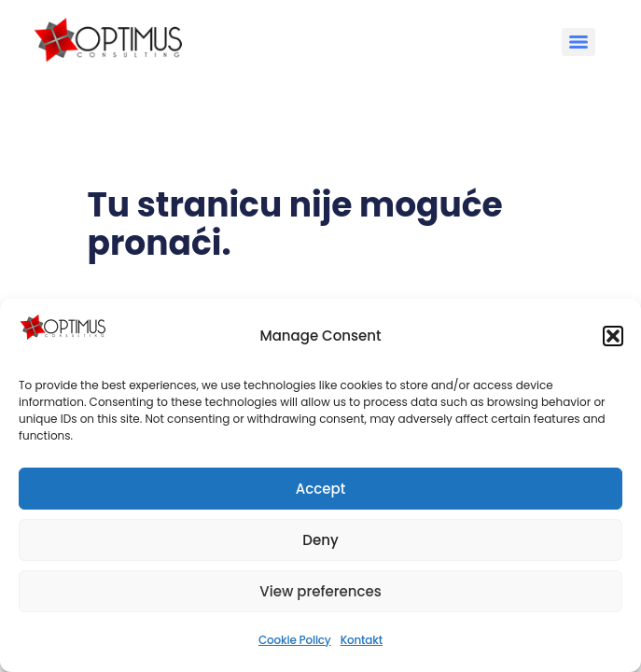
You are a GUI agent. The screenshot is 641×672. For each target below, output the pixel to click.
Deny (320, 540)
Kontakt (362, 640)
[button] (613, 336)
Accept (320, 489)
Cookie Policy (295, 640)
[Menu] (578, 42)
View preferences (320, 591)
